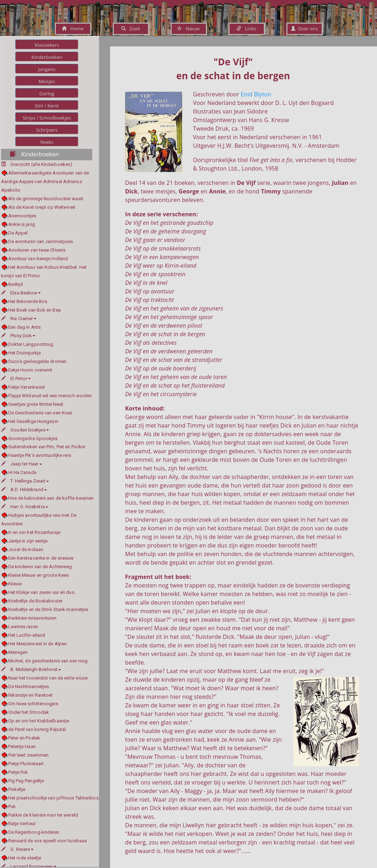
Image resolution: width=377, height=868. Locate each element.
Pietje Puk (18, 772)
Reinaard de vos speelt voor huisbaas (48, 841)
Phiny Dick (18, 336)
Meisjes (47, 81)
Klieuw (15, 584)
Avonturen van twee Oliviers (37, 250)
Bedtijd (16, 284)
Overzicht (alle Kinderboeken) (41, 164)
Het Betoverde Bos (28, 301)
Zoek (131, 29)
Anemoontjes (22, 216)
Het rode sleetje (25, 858)
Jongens (47, 69)
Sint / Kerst (47, 106)
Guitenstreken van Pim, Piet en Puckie (47, 447)
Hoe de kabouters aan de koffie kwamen (51, 498)
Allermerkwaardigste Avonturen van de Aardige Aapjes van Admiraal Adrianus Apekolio (45, 181)
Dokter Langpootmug (31, 344)
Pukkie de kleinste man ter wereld (43, 815)
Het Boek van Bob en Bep (35, 310)
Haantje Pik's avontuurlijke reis (40, 455)
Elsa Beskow (21, 293)
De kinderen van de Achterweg (40, 567)
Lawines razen (23, 627)
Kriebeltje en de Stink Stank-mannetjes (48, 609)
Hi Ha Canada (22, 472)
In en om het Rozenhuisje (34, 532)
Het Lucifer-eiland (27, 635)
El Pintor (16, 379)
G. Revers (17, 849)
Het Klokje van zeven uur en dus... (43, 592)
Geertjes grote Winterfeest (36, 404)
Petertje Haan (22, 746)
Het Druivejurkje (25, 353)
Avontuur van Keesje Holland (38, 259)
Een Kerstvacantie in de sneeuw (41, 558)
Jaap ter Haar (22, 464)
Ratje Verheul (22, 824)
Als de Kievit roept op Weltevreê (42, 207)
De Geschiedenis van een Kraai (40, 413)
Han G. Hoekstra (25, 507)
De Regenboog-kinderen (34, 832)
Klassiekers (47, 45)
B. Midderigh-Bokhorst (31, 669)
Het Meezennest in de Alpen (38, 644)
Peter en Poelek (24, 738)
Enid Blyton (256, 94)
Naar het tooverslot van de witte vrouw (48, 678)
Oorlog (47, 94)
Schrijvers (47, 130)
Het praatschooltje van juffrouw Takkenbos (53, 798)
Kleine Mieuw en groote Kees (39, 575)
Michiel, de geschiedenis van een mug (48, 661)
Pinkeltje (17, 789)
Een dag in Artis (25, 327)
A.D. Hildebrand (24, 489)
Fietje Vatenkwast (27, 387)
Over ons (304, 29)
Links (246, 29)
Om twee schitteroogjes (33, 704)
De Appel (18, 233)
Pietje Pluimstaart (26, 764)
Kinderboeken (47, 57)
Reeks (47, 142)
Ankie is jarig (22, 224)
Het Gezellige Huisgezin (33, 421)
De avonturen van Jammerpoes (41, 241)
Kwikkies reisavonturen (32, 618)
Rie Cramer (19, 319)
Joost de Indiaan (26, 549)
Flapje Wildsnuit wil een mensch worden (50, 396)
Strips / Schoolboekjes (47, 118)
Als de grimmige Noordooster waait (46, 199)
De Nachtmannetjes (29, 687)
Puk (12, 806)
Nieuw (188, 29)
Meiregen (18, 652)
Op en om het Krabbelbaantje (39, 721)
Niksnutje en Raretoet (31, 695)
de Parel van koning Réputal (37, 729)
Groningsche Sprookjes (33, 438)
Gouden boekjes (25, 430)
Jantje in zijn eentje (28, 541)
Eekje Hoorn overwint (30, 370)
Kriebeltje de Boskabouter (36, 601)
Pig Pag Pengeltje (26, 781)
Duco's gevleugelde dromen (38, 361)
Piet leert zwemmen (29, 755)
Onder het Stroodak (29, 712)
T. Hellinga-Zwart (25, 481)
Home (73, 29)
